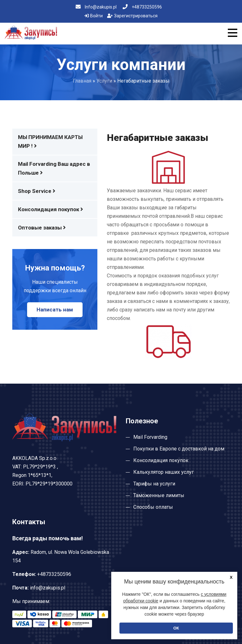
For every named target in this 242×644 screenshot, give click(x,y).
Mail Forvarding (150, 437)
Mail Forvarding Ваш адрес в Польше (54, 168)
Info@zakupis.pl (96, 7)
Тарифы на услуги (154, 484)
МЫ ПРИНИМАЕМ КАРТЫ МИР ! (50, 142)
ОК (176, 628)
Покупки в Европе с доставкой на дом (179, 449)
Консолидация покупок (51, 209)
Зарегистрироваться (132, 16)
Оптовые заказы (42, 228)
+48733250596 (142, 7)
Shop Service (37, 191)
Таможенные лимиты (159, 495)
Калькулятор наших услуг (164, 472)
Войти (94, 16)
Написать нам (55, 310)
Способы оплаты (153, 507)
